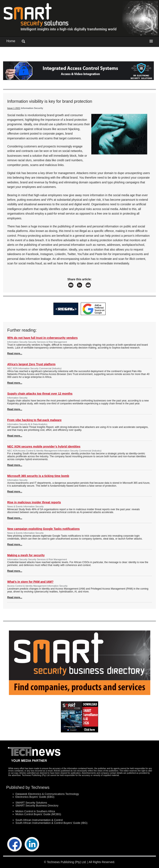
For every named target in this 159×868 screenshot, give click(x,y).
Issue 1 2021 (14, 108)
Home (11, 41)
